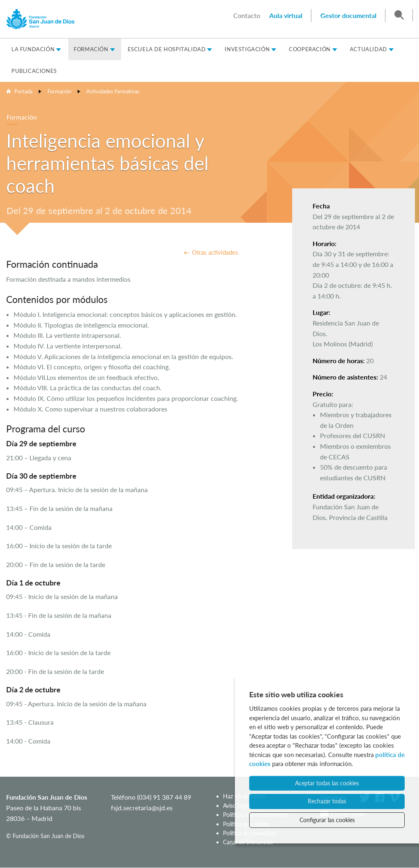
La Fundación (33, 49)
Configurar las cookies (327, 820)
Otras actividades (215, 252)
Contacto (247, 15)
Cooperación (310, 49)
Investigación (247, 49)
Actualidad (368, 49)
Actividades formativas (113, 91)
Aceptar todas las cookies (327, 783)
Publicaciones (34, 71)
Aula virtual (286, 15)
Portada (23, 91)
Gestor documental (348, 15)
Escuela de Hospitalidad (167, 49)
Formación (91, 49)
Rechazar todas (327, 801)
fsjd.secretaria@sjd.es (142, 808)
